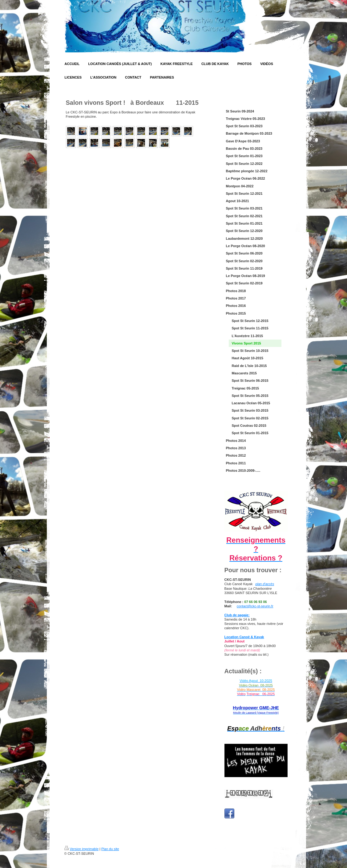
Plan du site (110, 849)
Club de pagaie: (237, 615)
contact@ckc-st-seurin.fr (255, 606)
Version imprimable (82, 849)
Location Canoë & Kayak (244, 637)
